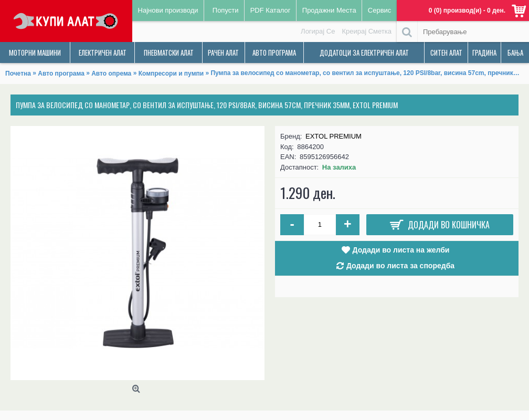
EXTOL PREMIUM (334, 136)
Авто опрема (111, 73)
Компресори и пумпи (171, 73)
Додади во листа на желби (401, 250)
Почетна (18, 73)
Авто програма (61, 73)
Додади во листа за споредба (400, 266)
